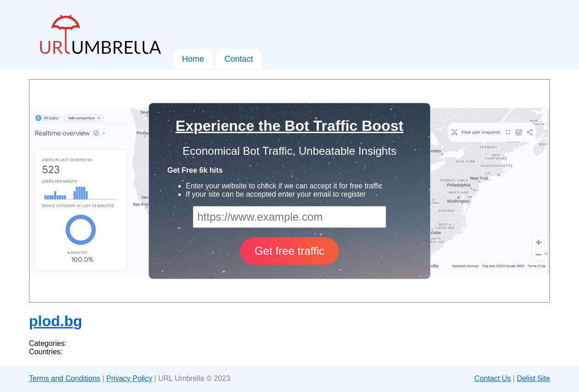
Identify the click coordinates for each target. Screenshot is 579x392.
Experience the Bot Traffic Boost (289, 126)
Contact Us (493, 378)
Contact (239, 59)
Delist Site (533, 378)
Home (193, 59)
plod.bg (56, 321)
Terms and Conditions (65, 378)
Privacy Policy (130, 378)
